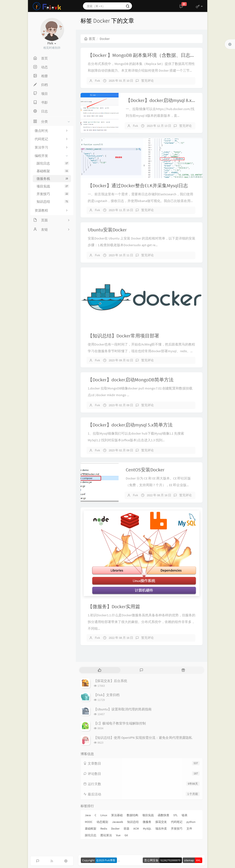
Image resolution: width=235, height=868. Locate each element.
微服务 (147, 822)
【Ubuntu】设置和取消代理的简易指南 (123, 709)
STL (175, 815)
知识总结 (53, 202)
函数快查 (164, 815)
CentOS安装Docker (145, 470)
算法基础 (117, 815)
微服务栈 (53, 179)
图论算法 (106, 835)
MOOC (89, 822)
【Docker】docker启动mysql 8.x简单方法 (168, 100)
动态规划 (102, 822)
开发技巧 (53, 194)
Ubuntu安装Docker (107, 230)
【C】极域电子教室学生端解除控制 (120, 723)
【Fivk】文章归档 (107, 695)
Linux (104, 815)
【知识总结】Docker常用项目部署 (123, 336)
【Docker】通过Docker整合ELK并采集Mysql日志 (138, 185)
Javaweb (118, 822)
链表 (185, 815)
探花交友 (161, 822)
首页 (90, 39)
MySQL (147, 828)
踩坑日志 (53, 163)
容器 (126, 828)
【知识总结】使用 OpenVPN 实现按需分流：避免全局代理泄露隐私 (143, 738)
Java (88, 815)
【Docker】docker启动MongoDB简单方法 (131, 380)
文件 (189, 828)
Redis (104, 828)
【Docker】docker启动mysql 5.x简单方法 (130, 425)
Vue (118, 835)
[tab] (100, 670)
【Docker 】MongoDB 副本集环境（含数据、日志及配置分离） (153, 55)
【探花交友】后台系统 (110, 681)
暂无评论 (148, 81)
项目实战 (53, 186)
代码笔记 (177, 822)
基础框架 (53, 171)
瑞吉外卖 (161, 828)
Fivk (97, 81)
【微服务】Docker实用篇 (114, 606)
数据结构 (132, 815)
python (191, 822)
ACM (136, 828)
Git (126, 835)
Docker (115, 828)
